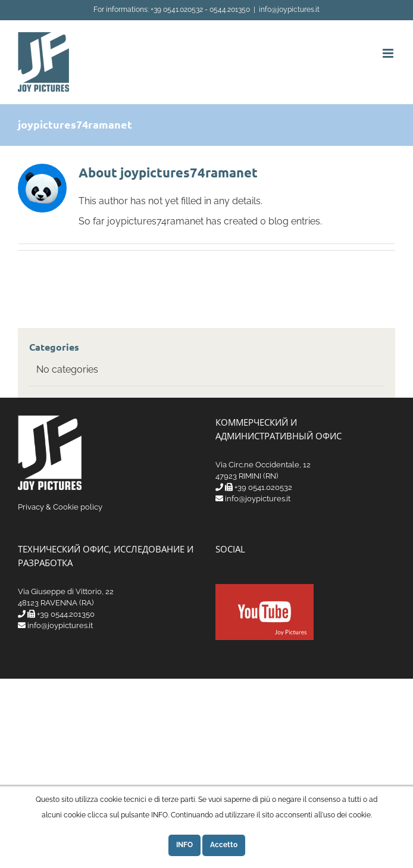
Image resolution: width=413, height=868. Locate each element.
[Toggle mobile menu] (389, 53)
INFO (184, 845)
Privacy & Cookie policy (60, 507)
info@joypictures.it (289, 10)
